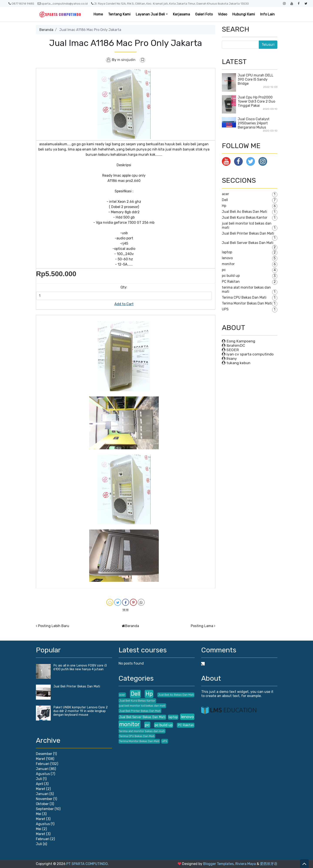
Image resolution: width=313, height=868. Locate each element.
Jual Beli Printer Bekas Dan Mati (248, 233)
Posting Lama (202, 626)
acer (225, 194)
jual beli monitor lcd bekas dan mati (142, 706)
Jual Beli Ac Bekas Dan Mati (244, 212)
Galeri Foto (204, 14)
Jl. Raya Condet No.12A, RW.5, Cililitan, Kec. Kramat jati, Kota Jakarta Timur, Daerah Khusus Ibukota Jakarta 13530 (170, 3)
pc (224, 270)
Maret (41, 759)
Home (98, 14)
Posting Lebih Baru (54, 626)
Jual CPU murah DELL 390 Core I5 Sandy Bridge (256, 79)
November (44, 799)
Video (223, 14)
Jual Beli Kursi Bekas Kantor (245, 217)
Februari (43, 764)
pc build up (231, 276)
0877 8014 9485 (21, 3)
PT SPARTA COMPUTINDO (87, 864)
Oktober (42, 804)
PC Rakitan (231, 282)
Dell (225, 200)
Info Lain (267, 14)
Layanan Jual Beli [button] (150, 14)
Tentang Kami (119, 14)
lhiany (232, 359)
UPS (225, 309)
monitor (228, 264)
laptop (227, 252)
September (45, 809)
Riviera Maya (246, 864)
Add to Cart (124, 304)
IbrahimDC (236, 345)
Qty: (124, 287)
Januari (42, 769)
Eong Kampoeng (241, 341)
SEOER (233, 350)
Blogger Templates (218, 864)
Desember (44, 754)
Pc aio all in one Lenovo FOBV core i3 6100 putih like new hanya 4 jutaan (80, 667)
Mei (39, 814)
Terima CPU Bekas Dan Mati (244, 297)
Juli (39, 779)
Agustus (43, 774)
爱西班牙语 (269, 864)
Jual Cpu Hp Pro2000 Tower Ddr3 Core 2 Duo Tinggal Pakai (256, 101)
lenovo (227, 258)
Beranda (46, 30)
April (40, 784)
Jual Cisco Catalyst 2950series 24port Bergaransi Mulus (254, 123)
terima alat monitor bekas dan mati (142, 731)
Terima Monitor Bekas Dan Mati (247, 303)
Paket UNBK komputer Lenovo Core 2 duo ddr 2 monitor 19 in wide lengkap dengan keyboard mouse (80, 711)
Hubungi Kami (244, 14)
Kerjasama (181, 14)
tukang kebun (238, 363)
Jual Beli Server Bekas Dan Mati (248, 243)
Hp (224, 206)
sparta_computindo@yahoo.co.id (63, 3)
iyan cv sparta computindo (250, 354)
